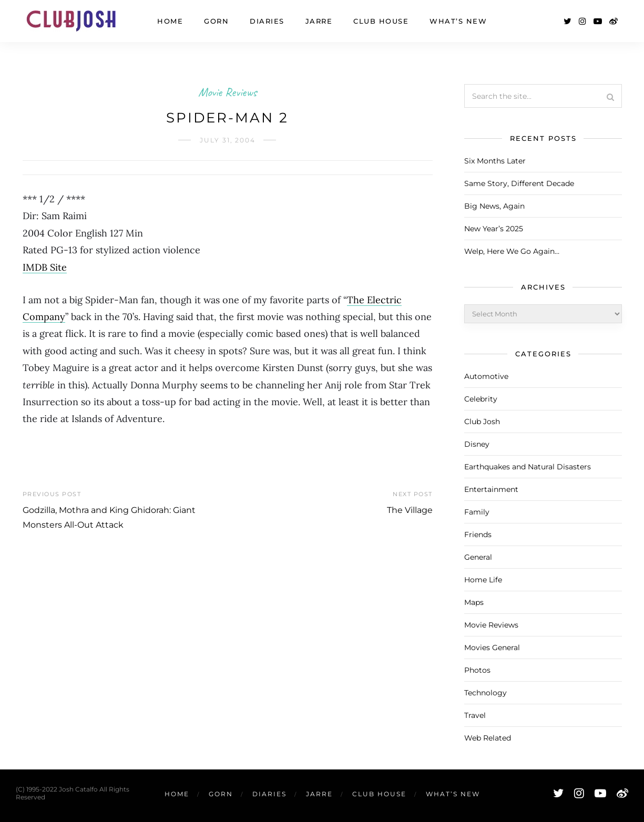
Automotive (486, 376)
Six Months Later (495, 161)
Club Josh (482, 422)
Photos (477, 670)
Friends (478, 535)
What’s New (458, 21)
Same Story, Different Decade (519, 183)
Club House (381, 21)
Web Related (488, 738)
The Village (410, 510)
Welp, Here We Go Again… (512, 251)
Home (170, 21)
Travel (475, 715)
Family (477, 512)
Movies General (492, 648)
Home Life (483, 580)
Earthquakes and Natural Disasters (528, 467)
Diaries (267, 21)
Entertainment (491, 489)
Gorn (216, 21)
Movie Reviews (227, 92)
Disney (477, 444)
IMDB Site (45, 267)
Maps (474, 602)
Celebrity (481, 399)
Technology (485, 693)
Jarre (319, 21)
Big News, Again (494, 206)
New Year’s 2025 (494, 229)
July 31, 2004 (228, 140)
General (478, 557)
